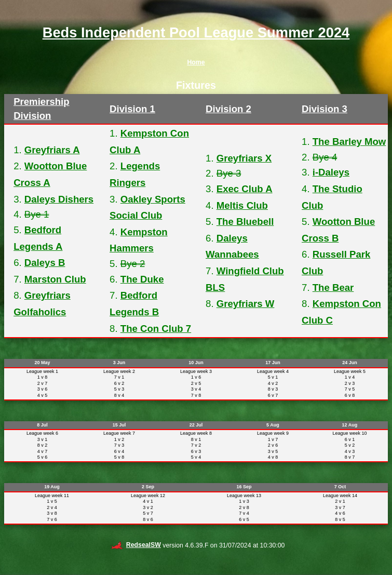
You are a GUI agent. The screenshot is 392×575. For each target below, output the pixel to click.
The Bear (333, 287)
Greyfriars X (244, 158)
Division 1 (132, 109)
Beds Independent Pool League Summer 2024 (196, 32)
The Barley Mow (349, 142)
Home (196, 62)
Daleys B (45, 263)
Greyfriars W (246, 304)
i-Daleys (331, 172)
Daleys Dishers (59, 199)
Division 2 (228, 109)
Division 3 (325, 109)
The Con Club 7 (156, 329)
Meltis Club (242, 205)
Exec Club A (245, 189)
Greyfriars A (52, 150)
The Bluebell (245, 222)
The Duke (142, 279)
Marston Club (55, 279)
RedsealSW (136, 545)
